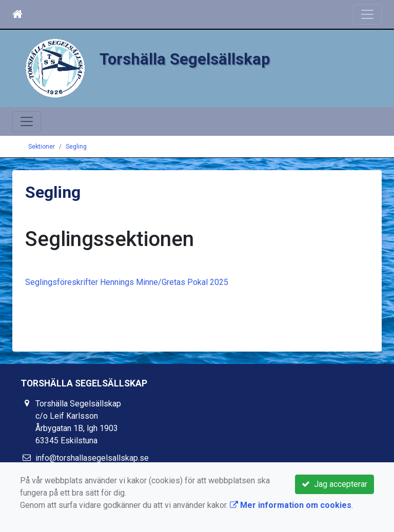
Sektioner (42, 147)
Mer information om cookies (291, 505)
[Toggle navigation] (367, 14)
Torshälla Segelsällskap (185, 59)
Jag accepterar (334, 484)
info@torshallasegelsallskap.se (92, 458)
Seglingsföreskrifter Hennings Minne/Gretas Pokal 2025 (127, 282)
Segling (76, 147)
